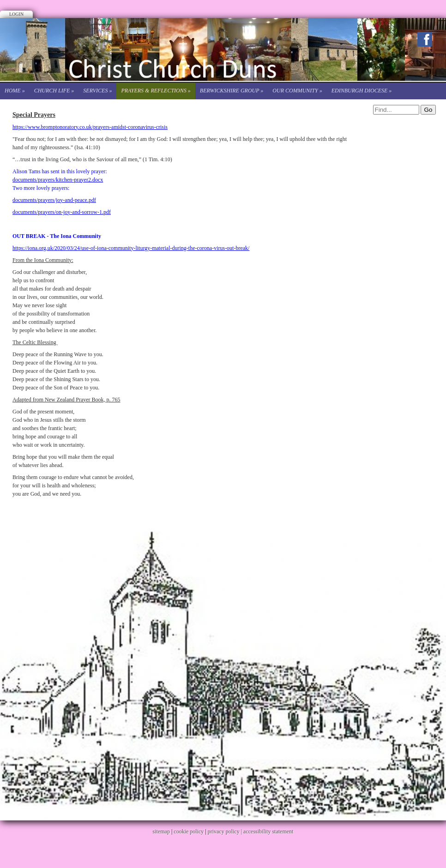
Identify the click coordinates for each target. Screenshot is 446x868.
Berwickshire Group (232, 91)
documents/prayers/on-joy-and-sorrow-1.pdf (62, 212)
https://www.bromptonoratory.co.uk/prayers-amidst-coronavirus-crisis (90, 127)
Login (16, 14)
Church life (54, 91)
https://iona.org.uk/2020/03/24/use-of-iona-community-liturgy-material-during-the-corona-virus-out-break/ (131, 248)
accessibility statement (268, 832)
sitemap (161, 832)
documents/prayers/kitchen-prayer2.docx (58, 180)
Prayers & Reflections (156, 91)
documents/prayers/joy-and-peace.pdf (54, 200)
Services (97, 91)
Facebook (425, 39)
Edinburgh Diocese (362, 91)
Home (15, 91)
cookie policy (189, 832)
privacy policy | (226, 832)
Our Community (297, 91)
